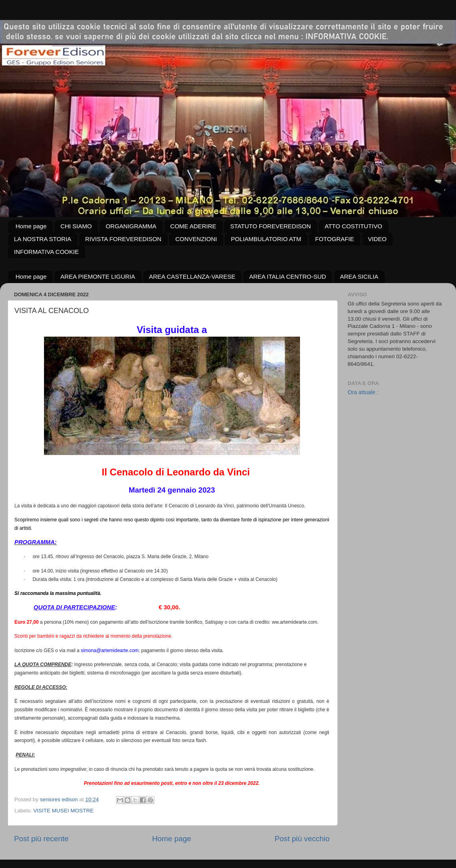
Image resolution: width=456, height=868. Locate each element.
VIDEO (377, 239)
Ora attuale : (363, 392)
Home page (31, 226)
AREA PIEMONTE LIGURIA (98, 276)
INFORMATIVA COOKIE (46, 252)
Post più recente (41, 839)
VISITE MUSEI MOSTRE (63, 811)
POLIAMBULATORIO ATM (266, 239)
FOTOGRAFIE (335, 239)
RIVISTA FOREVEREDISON (123, 239)
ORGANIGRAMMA (131, 226)
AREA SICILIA (359, 276)
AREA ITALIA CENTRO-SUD (288, 276)
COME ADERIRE (193, 226)
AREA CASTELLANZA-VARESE (192, 276)
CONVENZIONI (196, 239)
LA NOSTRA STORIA (43, 239)
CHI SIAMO (76, 226)
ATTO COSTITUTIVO (354, 226)
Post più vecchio (302, 839)
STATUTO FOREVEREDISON (270, 226)
